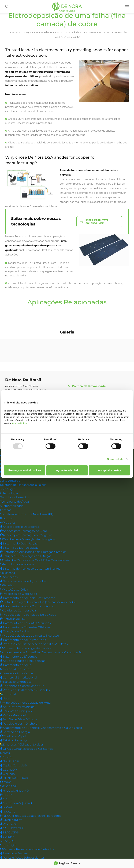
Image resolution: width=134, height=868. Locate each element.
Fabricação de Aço (14, 740)
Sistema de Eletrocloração (19, 548)
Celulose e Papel (13, 736)
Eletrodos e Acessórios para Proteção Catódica (33, 552)
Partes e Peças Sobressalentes (22, 857)
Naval (5, 698)
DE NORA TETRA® (14, 778)
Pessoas (6, 510)
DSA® (5, 782)
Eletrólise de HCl (13, 619)
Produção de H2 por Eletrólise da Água (28, 615)
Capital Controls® (13, 765)
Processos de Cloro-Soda (18, 594)
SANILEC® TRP (12, 828)
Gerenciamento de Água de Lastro (25, 581)
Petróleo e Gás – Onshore (19, 723)
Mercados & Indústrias (15, 669)
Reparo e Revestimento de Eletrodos (27, 849)
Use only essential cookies (25, 470)
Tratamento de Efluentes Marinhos (25, 623)
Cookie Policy (20, 423)
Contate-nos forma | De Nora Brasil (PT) (27, 514)
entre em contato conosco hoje (97, 221)
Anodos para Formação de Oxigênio (26, 535)
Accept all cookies (109, 470)
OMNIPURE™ (11, 820)
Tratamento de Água (16, 665)
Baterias (7, 585)
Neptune (8, 811)
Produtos (6, 518)
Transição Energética (16, 682)
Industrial (8, 694)
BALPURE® (9, 761)
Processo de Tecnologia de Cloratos (26, 648)
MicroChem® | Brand (16, 803)
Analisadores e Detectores (19, 527)
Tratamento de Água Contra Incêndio (27, 606)
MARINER (8, 799)
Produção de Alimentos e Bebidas (25, 690)
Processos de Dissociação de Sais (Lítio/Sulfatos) (34, 644)
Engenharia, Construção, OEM (22, 686)
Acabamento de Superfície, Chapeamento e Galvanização (41, 652)
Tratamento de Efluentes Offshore (25, 627)
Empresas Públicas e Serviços (22, 744)
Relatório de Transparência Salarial (24, 485)
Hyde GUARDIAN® (14, 790)
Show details (115, 459)
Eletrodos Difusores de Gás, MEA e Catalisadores (35, 560)
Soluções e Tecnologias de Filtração (26, 556)
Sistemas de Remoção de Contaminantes (30, 568)
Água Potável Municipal (18, 707)
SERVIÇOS (7, 841)
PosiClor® (8, 824)
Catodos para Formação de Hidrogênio (28, 539)
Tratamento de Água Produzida (23, 640)
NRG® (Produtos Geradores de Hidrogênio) (31, 816)
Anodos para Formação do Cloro (23, 531)
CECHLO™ (9, 769)
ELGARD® (8, 786)
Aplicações (7, 573)
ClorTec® (8, 774)
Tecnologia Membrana (17, 564)
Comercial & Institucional (18, 677)
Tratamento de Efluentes (19, 656)
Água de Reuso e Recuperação (23, 661)
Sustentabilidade (12, 506)
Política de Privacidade (89, 386)
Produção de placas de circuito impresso (29, 635)
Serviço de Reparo (14, 853)
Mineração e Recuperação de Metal (26, 702)
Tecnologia (8, 489)
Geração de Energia (15, 732)
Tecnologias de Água (14, 501)
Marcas (5, 753)
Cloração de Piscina (15, 631)
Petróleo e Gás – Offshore (19, 719)
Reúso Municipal (13, 715)
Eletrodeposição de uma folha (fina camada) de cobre (38, 602)
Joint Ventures (10, 481)
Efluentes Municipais (16, 711)
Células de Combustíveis (18, 610)
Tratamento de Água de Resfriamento (28, 598)
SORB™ (7, 837)
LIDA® (6, 795)
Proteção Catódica (14, 589)
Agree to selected (67, 470)
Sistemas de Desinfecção (19, 543)
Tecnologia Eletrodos (14, 497)
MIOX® (6, 807)
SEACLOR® (9, 832)
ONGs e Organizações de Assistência (27, 749)
